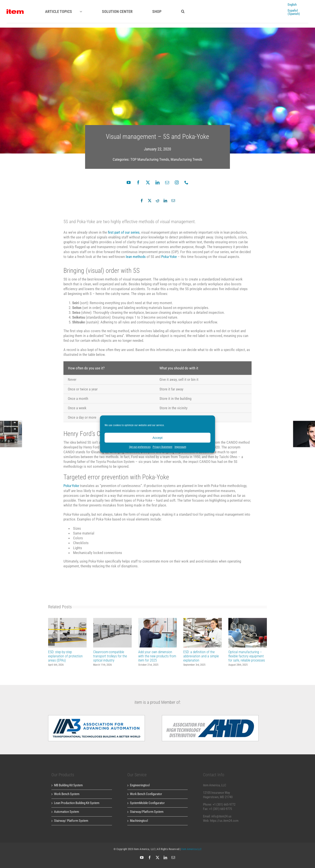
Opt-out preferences (140, 447)
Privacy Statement (163, 447)
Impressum (180, 447)
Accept (157, 438)
